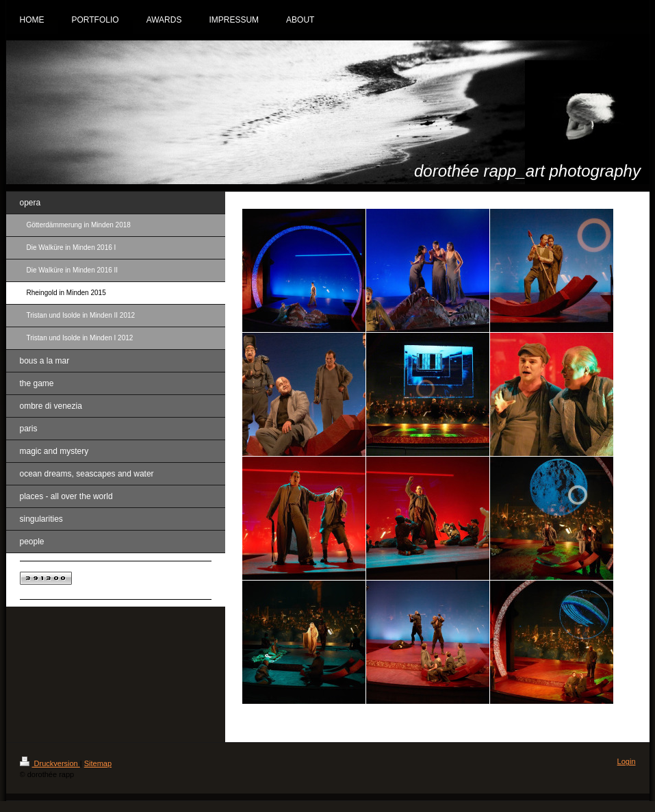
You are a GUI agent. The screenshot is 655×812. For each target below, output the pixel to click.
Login (627, 761)
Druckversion (50, 763)
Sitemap (98, 763)
